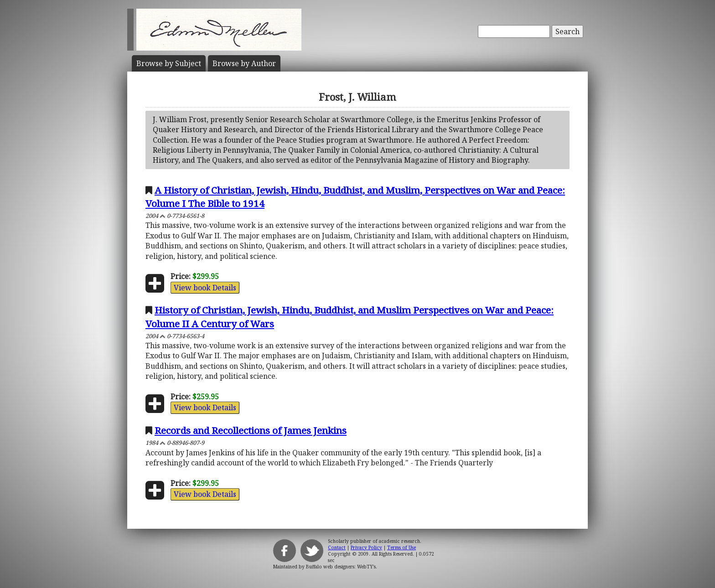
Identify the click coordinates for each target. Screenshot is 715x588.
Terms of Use (402, 547)
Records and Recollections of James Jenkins (251, 430)
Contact (337, 547)
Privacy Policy (366, 547)
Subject (169, 63)
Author (244, 63)
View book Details (205, 288)
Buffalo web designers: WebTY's (341, 567)
